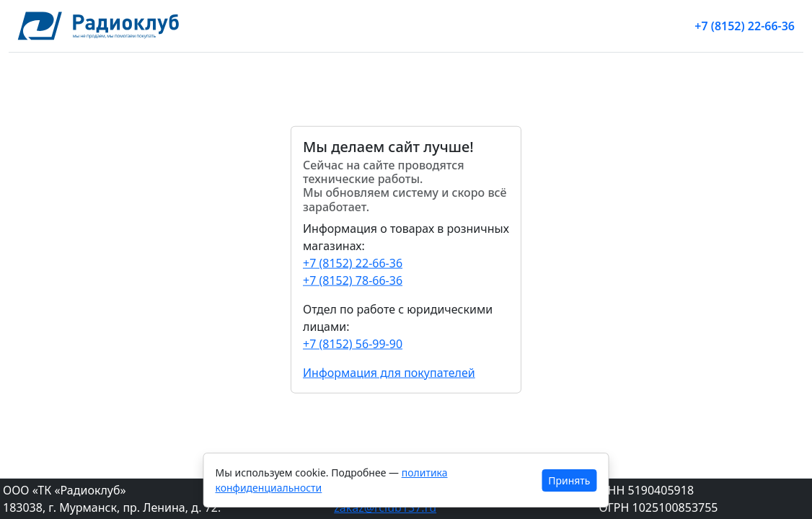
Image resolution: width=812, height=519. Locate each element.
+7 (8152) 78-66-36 (353, 280)
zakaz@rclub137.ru (385, 507)
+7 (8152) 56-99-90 (353, 343)
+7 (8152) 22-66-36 (745, 26)
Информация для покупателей (389, 372)
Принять (569, 480)
